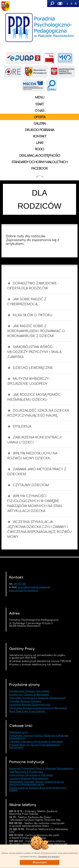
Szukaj (52, 4)
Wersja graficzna (60, 4)
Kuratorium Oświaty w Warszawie (29, 695)
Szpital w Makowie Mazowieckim (29, 779)
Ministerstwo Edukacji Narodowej (29, 691)
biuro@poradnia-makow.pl (34, 587)
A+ (75, 4)
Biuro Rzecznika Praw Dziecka (27, 711)
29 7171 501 (20, 584)
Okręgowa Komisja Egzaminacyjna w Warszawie (38, 708)
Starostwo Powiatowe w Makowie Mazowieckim (37, 698)
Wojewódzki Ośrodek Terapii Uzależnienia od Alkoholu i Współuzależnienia (37, 783)
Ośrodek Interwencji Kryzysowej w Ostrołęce (36, 742)
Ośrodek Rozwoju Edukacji (25, 701)
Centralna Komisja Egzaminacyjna (30, 705)
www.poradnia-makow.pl (24, 591)
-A (67, 4)
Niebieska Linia (18, 732)
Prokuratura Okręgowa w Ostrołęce (31, 775)
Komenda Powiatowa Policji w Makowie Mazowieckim (41, 768)
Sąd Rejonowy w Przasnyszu (26, 772)
